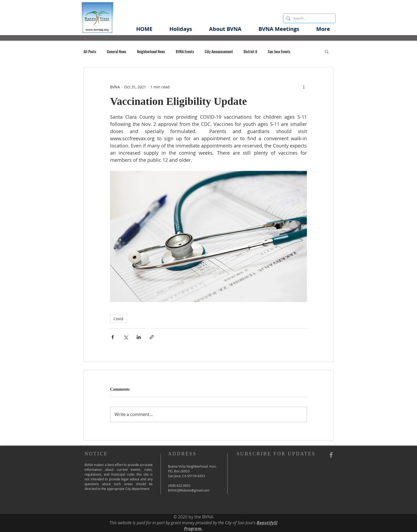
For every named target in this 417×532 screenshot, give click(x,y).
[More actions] (304, 87)
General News (117, 51)
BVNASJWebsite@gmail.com (189, 490)
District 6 (250, 51)
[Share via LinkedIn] (139, 337)
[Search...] (309, 18)
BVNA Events (185, 51)
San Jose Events (279, 51)
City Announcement (219, 51)
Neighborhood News (151, 51)
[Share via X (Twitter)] (126, 337)
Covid (118, 319)
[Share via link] (152, 337)
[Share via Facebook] (113, 337)
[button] (225, 29)
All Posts (90, 51)
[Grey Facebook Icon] (331, 455)
